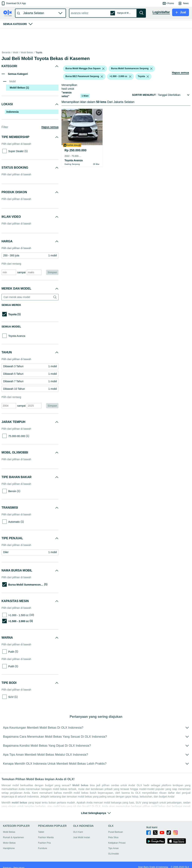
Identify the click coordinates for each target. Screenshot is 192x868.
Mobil (16, 53)
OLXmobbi (114, 854)
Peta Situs (113, 837)
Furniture (43, 848)
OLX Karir (78, 832)
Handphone (9, 848)
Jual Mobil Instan (82, 837)
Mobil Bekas (27, 53)
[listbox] (103, 69)
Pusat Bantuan (116, 832)
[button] (13, 3)
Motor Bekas (9, 843)
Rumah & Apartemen (13, 837)
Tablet (41, 832)
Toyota (39, 53)
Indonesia (12, 112)
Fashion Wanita (46, 837)
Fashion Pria (44, 843)
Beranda (6, 53)
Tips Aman (113, 848)
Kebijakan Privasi (117, 843)
